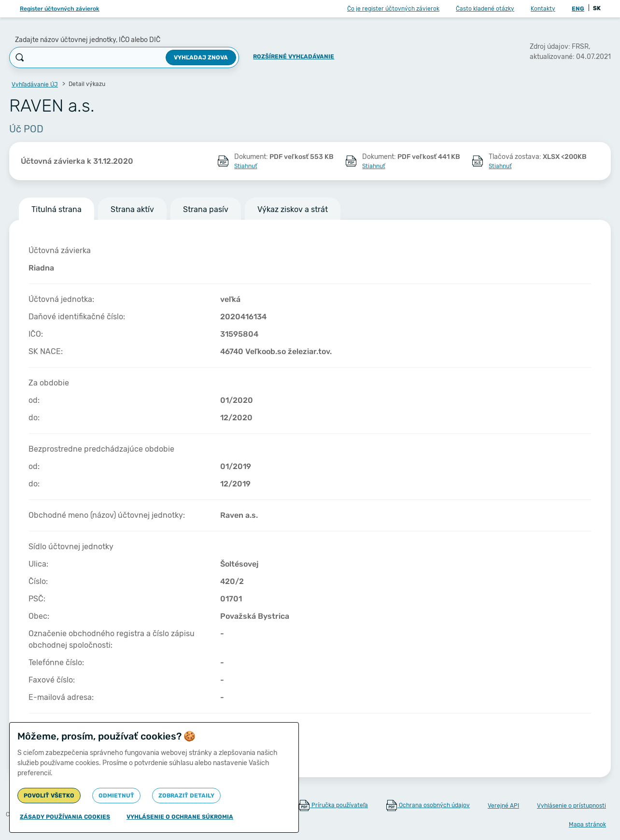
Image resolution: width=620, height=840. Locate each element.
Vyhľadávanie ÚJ (35, 85)
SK (597, 8)
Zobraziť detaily (186, 796)
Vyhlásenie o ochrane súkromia (180, 817)
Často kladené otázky (485, 9)
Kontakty (543, 9)
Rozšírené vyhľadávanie (294, 57)
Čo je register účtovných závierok (393, 9)
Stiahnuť (246, 166)
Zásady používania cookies (65, 817)
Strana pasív (206, 209)
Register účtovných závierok (60, 9)
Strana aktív (132, 209)
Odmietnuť (116, 796)
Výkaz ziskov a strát (293, 209)
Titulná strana (56, 209)
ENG (578, 9)
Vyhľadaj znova (201, 57)
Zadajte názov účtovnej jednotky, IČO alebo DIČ (88, 40)
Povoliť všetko (49, 796)
